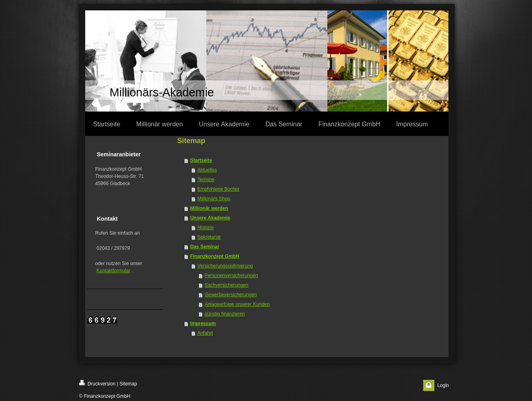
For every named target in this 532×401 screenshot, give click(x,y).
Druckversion (97, 383)
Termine (206, 180)
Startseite (201, 160)
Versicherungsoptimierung (225, 266)
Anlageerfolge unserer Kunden (237, 304)
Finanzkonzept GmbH (215, 256)
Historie (205, 227)
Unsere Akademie (210, 218)
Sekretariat (209, 237)
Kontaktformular (113, 271)
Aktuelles (207, 170)
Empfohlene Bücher (218, 189)
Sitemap (128, 384)
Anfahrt (205, 333)
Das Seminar (205, 247)
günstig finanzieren (225, 314)
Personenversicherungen (231, 275)
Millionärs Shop (214, 199)
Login (443, 385)
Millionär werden (209, 208)
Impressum (203, 323)
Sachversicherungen (226, 285)
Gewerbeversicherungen (231, 295)
